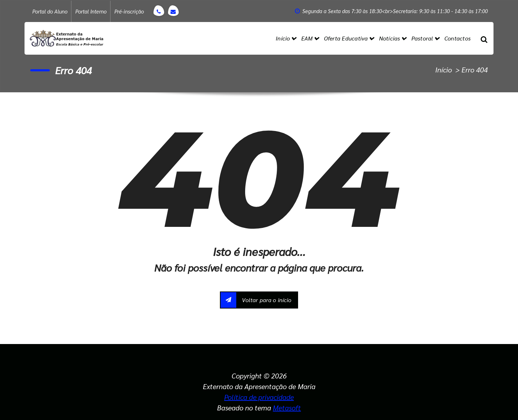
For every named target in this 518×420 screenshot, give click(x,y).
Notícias (390, 38)
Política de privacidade (259, 397)
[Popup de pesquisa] (484, 38)
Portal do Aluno (50, 11)
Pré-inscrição (129, 11)
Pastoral (422, 38)
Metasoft (287, 408)
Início (283, 38)
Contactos (458, 38)
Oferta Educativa (346, 38)
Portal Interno (91, 11)
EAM (307, 38)
